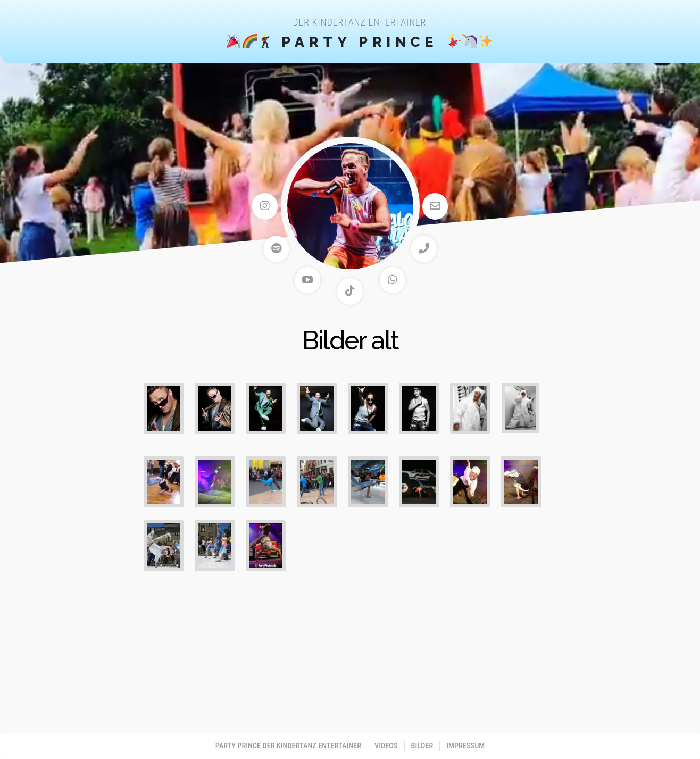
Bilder (422, 746)
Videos (386, 746)
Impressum (465, 746)
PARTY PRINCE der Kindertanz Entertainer (288, 746)
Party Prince (360, 41)
